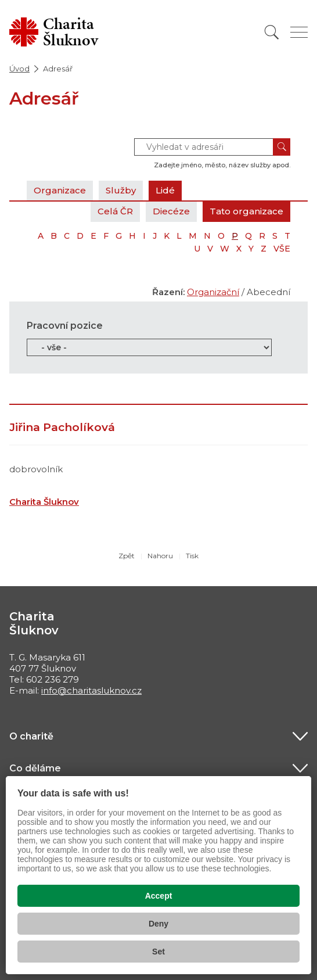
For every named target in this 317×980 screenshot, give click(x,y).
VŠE (282, 249)
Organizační (213, 292)
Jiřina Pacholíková (62, 427)
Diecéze (171, 211)
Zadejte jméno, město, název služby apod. (222, 165)
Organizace (60, 190)
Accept (159, 896)
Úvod (19, 69)
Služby (121, 190)
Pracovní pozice (65, 326)
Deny (158, 924)
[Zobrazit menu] (299, 32)
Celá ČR (115, 211)
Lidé (165, 190)
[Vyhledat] (272, 32)
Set (158, 952)
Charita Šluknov (44, 502)
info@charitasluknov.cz (91, 690)
